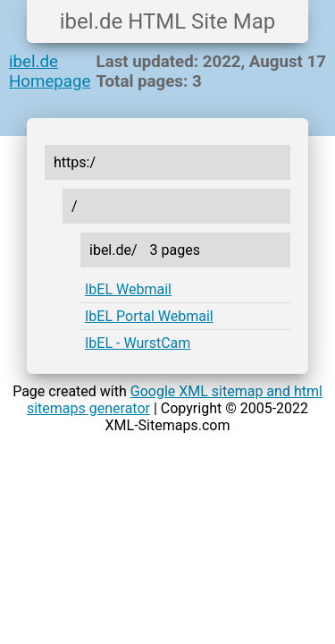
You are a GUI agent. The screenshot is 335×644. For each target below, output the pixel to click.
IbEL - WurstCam (138, 343)
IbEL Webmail (128, 289)
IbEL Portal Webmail (149, 316)
